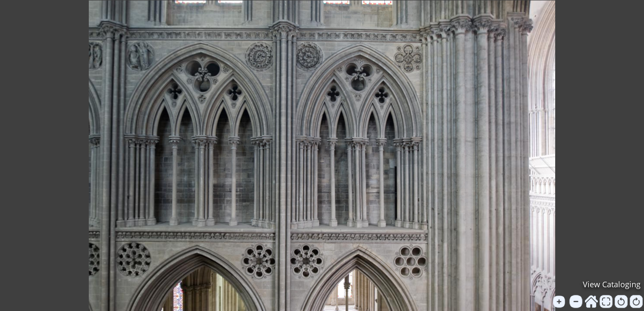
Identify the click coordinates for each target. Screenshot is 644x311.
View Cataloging (612, 284)
